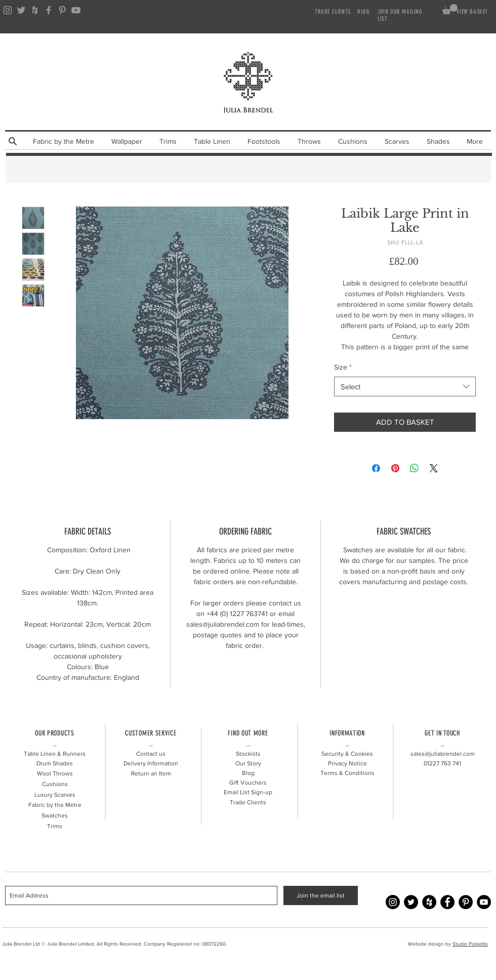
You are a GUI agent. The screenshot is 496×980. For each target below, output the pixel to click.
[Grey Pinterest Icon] (62, 10)
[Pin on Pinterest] (395, 468)
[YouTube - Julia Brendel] (484, 902)
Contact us (151, 754)
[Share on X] (434, 468)
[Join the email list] (321, 895)
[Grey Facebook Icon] (49, 10)
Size (343, 367)
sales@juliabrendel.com (443, 754)
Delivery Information (151, 763)
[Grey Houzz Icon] (35, 10)
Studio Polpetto (470, 944)
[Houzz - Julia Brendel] (429, 902)
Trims (55, 826)
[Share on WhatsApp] (415, 468)
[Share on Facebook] (376, 468)
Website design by (430, 944)
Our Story (248, 763)
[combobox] (405, 386)
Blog (248, 773)
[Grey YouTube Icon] (76, 10)
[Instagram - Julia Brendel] (393, 902)
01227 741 (442, 763)
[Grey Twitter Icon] (21, 10)
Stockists (248, 754)
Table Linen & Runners (55, 754)
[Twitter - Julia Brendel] (411, 902)
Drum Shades (55, 763)
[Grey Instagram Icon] (8, 10)
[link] (450, 9)
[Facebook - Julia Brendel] (447, 902)
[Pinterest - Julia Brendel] (466, 902)
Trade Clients (248, 802)
